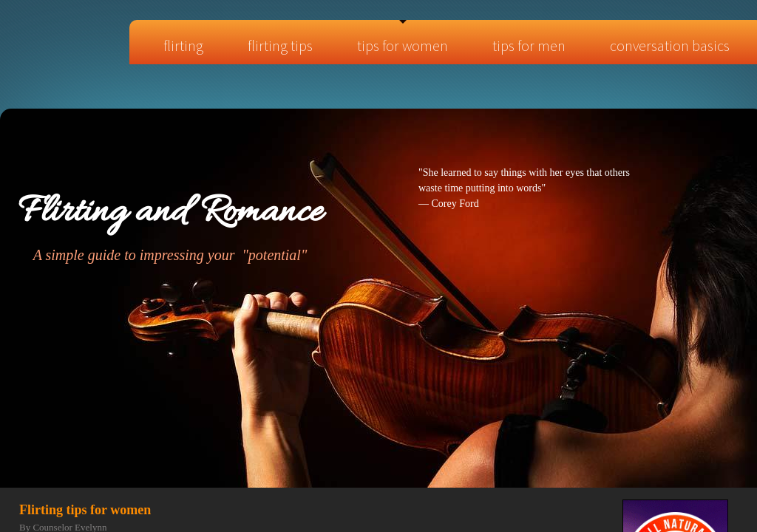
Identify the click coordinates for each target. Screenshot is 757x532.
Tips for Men (529, 45)
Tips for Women (403, 45)
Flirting (183, 45)
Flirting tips (280, 45)
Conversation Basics (670, 45)
